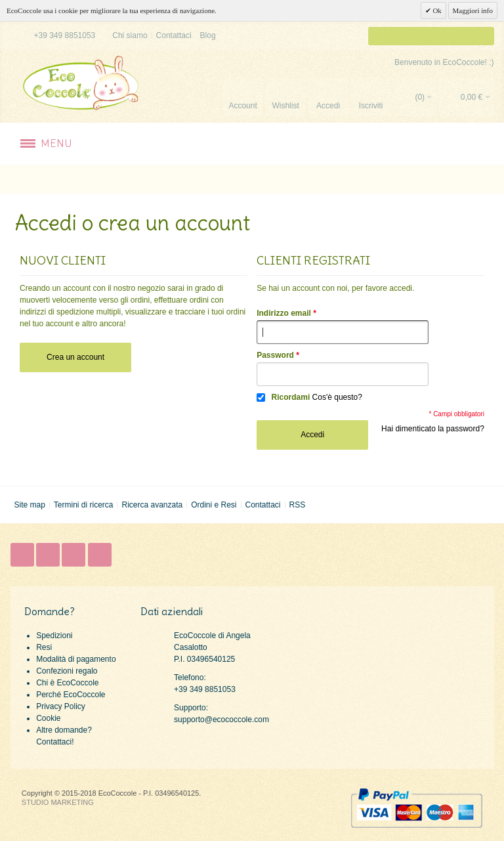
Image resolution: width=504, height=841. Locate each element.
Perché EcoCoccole (71, 695)
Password (275, 355)
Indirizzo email (284, 313)
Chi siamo (130, 35)
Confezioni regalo (67, 671)
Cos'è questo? (337, 397)
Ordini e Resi (214, 505)
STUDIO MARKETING (58, 802)
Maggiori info (473, 11)
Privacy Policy (61, 706)
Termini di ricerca (84, 505)
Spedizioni (54, 636)
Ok (436, 11)
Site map (29, 505)
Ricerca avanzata (152, 505)
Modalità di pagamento (76, 659)
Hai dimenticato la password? (433, 429)
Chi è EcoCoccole (67, 683)
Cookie (48, 718)
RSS (297, 505)
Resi (44, 647)
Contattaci (174, 35)
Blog (208, 35)
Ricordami (291, 397)
